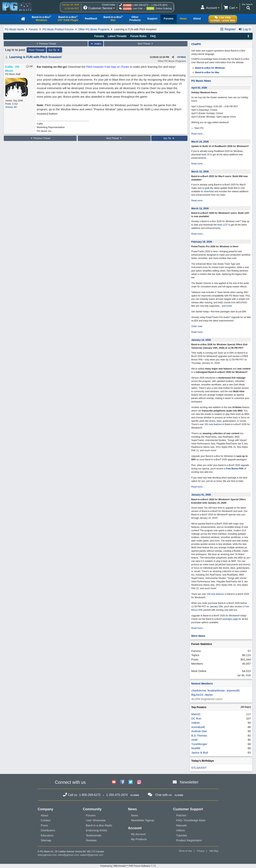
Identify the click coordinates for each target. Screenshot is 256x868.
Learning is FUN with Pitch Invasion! (36, 57)
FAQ (153, 36)
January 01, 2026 (201, 495)
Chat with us (163, 795)
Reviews (91, 840)
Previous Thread (46, 44)
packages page (230, 619)
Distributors (48, 830)
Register (228, 29)
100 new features (213, 424)
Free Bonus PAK (235, 469)
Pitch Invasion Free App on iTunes (108, 67)
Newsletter (189, 782)
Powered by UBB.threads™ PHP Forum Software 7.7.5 (128, 866)
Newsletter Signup (143, 820)
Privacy (201, 851)
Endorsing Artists (97, 830)
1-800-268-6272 (140, 5)
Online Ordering (164, 9)
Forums (33, 29)
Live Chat (138, 9)
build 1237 (222, 225)
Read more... (198, 134)
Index (96, 44)
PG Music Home (15, 29)
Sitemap (46, 840)
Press (44, 825)
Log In (245, 29)
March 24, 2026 (200, 142)
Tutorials (182, 835)
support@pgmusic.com (91, 855)
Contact (46, 820)
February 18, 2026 (202, 242)
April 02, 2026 (199, 88)
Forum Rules (138, 36)
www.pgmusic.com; (47, 855)
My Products (139, 839)
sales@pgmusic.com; (69, 855)
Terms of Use (185, 851)
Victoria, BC (11, 107)
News (135, 815)
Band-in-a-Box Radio (99, 825)
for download (207, 191)
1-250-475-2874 (159, 5)
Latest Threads (117, 36)
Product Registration (189, 840)
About (44, 815)
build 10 (206, 155)
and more (227, 306)
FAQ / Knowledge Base (191, 820)
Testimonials (94, 835)
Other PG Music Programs (94, 29)
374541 (182, 57)
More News (198, 636)
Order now (197, 326)
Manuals (182, 825)
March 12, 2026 (200, 171)
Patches (181, 815)
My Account (138, 834)
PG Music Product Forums (58, 29)
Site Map (214, 851)
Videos (180, 830)
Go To (54, 50)
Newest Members (202, 684)
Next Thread (146, 44)
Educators (47, 835)
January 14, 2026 (201, 340)
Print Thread (36, 50)
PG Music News (201, 81)
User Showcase (96, 820)
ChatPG (196, 44)
